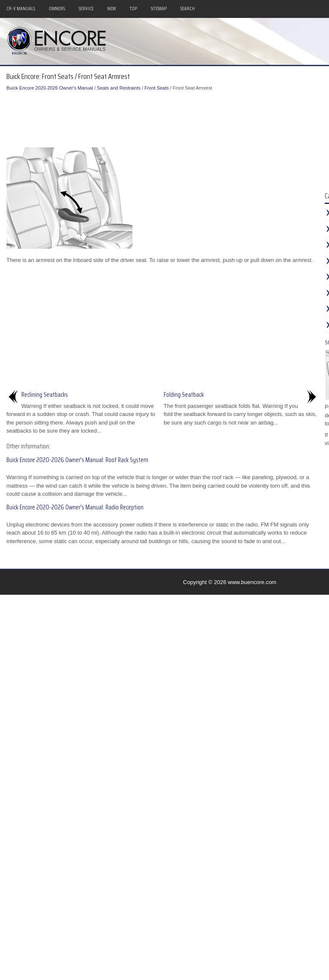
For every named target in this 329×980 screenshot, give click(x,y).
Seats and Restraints (119, 88)
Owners (57, 8)
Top (133, 8)
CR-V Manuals (21, 8)
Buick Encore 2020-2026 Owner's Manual (50, 88)
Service (86, 8)
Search (188, 8)
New (112, 8)
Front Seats (157, 88)
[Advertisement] (167, 117)
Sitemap (159, 8)
